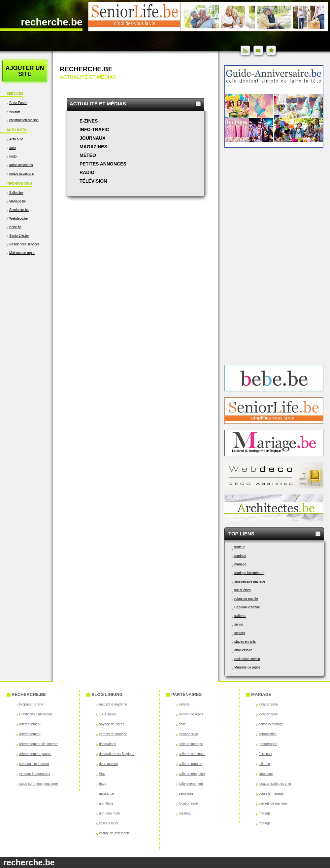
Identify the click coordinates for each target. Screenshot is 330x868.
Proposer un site (31, 704)
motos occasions (21, 174)
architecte (106, 803)
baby (103, 784)
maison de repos (191, 714)
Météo (88, 155)
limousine (266, 774)
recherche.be (52, 22)
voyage (15, 111)
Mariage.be (17, 201)
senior (239, 624)
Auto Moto (17, 130)
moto (13, 156)
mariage (240, 556)
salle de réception (192, 774)
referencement (30, 734)
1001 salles (107, 714)
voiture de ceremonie (114, 833)
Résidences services (24, 244)
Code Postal (18, 103)
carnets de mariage (113, 734)
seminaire (186, 794)
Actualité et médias (98, 104)
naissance (106, 794)
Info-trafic (94, 129)
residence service (247, 659)
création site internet (34, 764)
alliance (264, 764)
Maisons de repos (22, 253)
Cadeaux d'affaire (247, 607)
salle (182, 724)
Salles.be (16, 193)
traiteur (239, 547)
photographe (268, 744)
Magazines (93, 147)
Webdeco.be (18, 218)
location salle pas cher (275, 784)
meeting (185, 813)
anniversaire (243, 650)
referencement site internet (39, 744)
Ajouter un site (25, 71)
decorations (108, 744)
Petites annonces (103, 164)
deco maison (108, 764)
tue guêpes (243, 590)
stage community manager (39, 784)
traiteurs (240, 616)
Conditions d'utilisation (35, 714)
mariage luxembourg (249, 573)
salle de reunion (191, 764)
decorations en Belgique (117, 754)
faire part (265, 754)
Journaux (93, 138)
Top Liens (241, 534)
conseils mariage (271, 724)
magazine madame (113, 704)
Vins (102, 774)
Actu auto (16, 139)
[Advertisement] (26, 326)
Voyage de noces (112, 724)
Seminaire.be (19, 210)
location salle (188, 734)
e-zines (89, 121)
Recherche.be (86, 69)
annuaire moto (110, 813)
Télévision (93, 181)
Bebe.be (15, 227)
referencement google (35, 754)
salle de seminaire (192, 754)
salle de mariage (191, 744)
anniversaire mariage (250, 581)
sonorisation (268, 734)
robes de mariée (246, 599)
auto (12, 148)
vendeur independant (35, 774)
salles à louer (109, 823)
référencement (30, 724)
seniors (240, 633)
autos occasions (21, 165)
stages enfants (245, 642)
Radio (87, 172)
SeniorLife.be (19, 236)
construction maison (24, 120)
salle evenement (191, 784)
